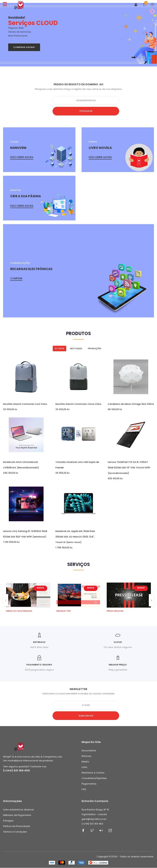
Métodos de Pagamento (17, 815)
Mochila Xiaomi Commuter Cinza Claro (78, 404)
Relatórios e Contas (93, 773)
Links (84, 767)
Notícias (86, 756)
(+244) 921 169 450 (16, 770)
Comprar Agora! (24, 47)
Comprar (16, 278)
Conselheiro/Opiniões (94, 778)
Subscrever (78, 716)
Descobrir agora (22, 157)
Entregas (8, 821)
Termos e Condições (15, 832)
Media (85, 762)
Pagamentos (89, 784)
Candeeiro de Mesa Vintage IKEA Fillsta (131, 404)
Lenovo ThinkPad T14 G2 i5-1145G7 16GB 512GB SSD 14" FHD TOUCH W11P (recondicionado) (129, 468)
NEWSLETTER (64, 611)
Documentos (89, 751)
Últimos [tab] (59, 348)
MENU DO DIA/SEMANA (19, 611)
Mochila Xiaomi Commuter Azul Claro (25, 404)
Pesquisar (79, 111)
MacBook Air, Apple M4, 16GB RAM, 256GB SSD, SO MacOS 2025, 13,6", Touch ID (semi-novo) (75, 537)
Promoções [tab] (95, 348)
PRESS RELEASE (115, 611)
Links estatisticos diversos (19, 810)
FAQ (84, 789)
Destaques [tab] (76, 348)
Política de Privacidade (16, 826)
